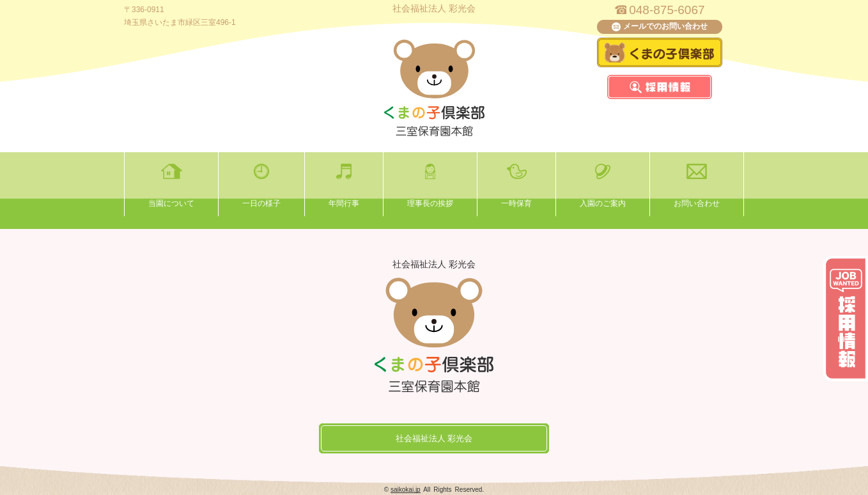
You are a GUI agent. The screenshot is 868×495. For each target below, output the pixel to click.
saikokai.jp (406, 490)
